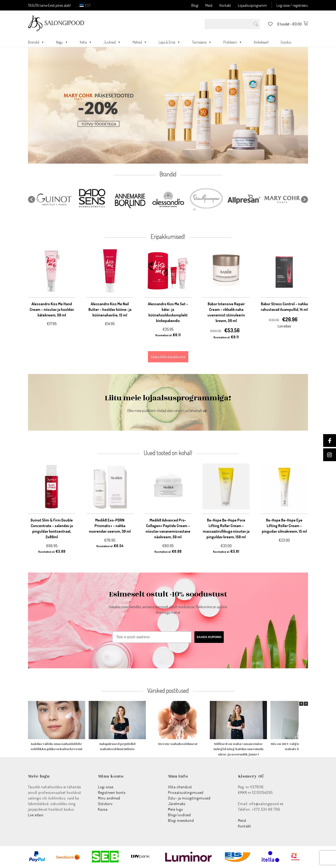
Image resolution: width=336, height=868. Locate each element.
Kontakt (225, 5)
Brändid (36, 42)
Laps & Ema (170, 42)
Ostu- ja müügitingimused (189, 798)
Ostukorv (105, 804)
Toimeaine (202, 42)
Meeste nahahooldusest (178, 744)
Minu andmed (109, 798)
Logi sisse (106, 787)
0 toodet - (293, 24)
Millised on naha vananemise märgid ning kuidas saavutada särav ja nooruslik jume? (238, 749)
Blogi (195, 5)
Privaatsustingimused (186, 793)
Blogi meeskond (181, 820)
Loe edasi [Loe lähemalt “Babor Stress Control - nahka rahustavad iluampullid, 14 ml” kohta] (284, 326)
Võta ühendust (180, 787)
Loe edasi (36, 815)
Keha (86, 42)
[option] (54, 199)
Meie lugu (176, 809)
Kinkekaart (261, 42)
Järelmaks (177, 804)
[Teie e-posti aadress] (152, 637)
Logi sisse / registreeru (292, 5)
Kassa (103, 809)
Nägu (62, 42)
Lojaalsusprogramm (252, 5)
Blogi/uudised (179, 815)
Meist (209, 5)
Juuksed (112, 42)
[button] (31, 199)
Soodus (286, 42)
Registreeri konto (112, 793)
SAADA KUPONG (209, 637)
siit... (206, 411)
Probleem (233, 42)
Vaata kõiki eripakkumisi (168, 357)
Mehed (140, 42)
